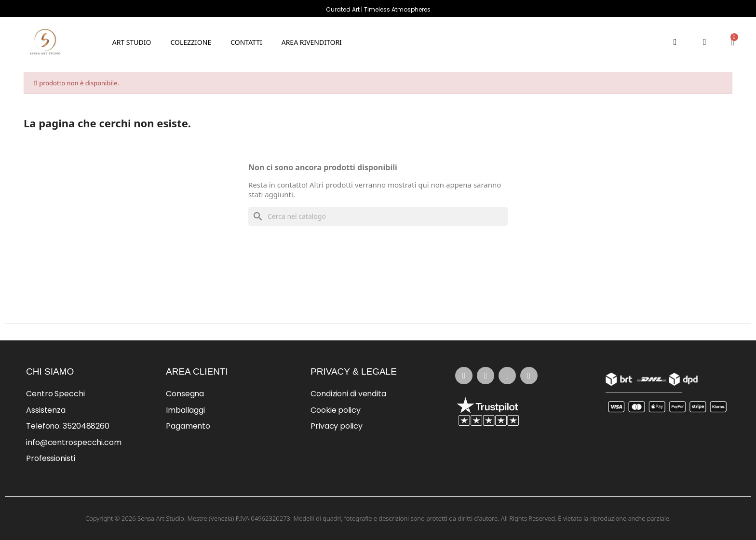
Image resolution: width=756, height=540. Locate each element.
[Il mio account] (705, 42)
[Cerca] (378, 216)
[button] (191, 42)
